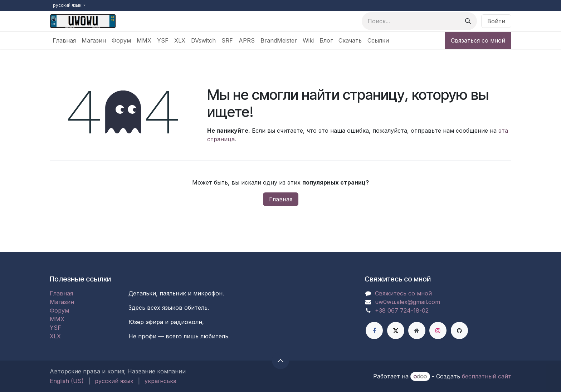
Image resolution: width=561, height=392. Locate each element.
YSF (55, 328)
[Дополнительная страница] (417, 330)
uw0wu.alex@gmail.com (408, 302)
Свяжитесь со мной (403, 293)
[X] (396, 330)
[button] (280, 361)
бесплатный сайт (487, 376)
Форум (59, 310)
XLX (55, 336)
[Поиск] (468, 21)
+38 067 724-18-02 (402, 310)
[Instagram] (438, 330)
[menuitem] (64, 40)
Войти (496, 21)
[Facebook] (374, 330)
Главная (281, 199)
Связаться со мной (478, 40)
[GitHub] (459, 330)
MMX (57, 319)
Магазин (62, 302)
